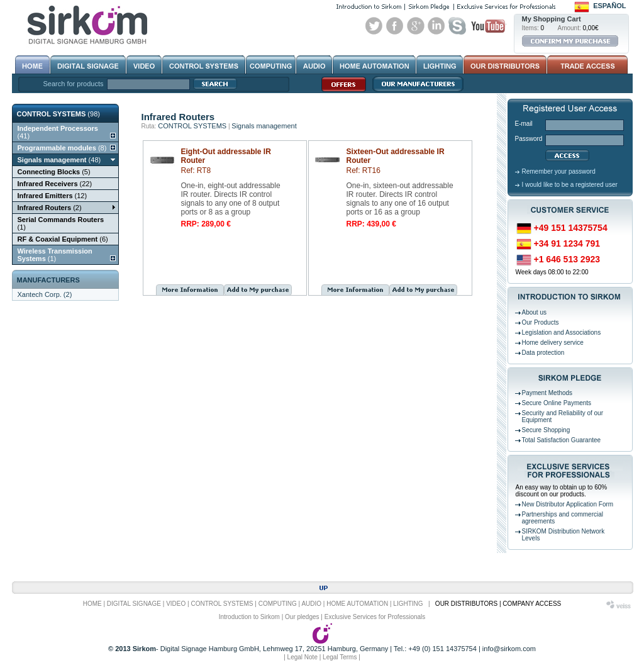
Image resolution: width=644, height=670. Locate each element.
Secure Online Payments (557, 403)
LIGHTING (408, 604)
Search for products (74, 84)
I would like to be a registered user (570, 185)
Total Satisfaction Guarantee (562, 440)
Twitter (374, 26)
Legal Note (303, 657)
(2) (50, 208)
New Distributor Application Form (568, 504)
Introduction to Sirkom (249, 617)
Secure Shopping (546, 430)
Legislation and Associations (562, 332)
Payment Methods (547, 393)
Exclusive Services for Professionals (375, 617)
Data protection (543, 353)
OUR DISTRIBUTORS (466, 604)
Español (609, 6)
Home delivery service (553, 343)
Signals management (264, 126)
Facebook (395, 26)
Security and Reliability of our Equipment (563, 416)
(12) (53, 196)
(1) (61, 223)
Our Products (541, 322)
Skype (457, 26)
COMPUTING (278, 604)
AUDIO (311, 604)
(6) (63, 239)
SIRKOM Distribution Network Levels (563, 535)
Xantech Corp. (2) (45, 294)
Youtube (488, 26)
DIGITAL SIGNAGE (134, 604)
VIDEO (176, 604)
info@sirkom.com (509, 649)
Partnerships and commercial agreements (563, 518)
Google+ (416, 26)
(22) (55, 184)
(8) (62, 148)
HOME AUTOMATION (357, 604)
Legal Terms (340, 657)
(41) (58, 132)
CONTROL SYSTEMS (192, 126)
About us (534, 312)
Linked (436, 26)
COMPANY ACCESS (532, 604)
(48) (59, 160)
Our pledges (302, 617)
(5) (54, 172)
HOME (92, 604)
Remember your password (559, 171)
